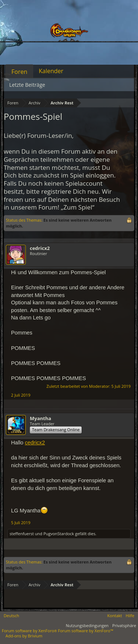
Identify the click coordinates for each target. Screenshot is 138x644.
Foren (19, 72)
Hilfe (130, 616)
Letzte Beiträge (27, 85)
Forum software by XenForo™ (86, 631)
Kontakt (115, 616)
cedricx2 (40, 248)
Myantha (40, 418)
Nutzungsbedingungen (87, 625)
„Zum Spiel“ (77, 207)
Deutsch (11, 616)
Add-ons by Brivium (24, 636)
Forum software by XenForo (30, 631)
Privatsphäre (124, 625)
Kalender (51, 71)
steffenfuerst (22, 534)
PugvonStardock (59, 534)
